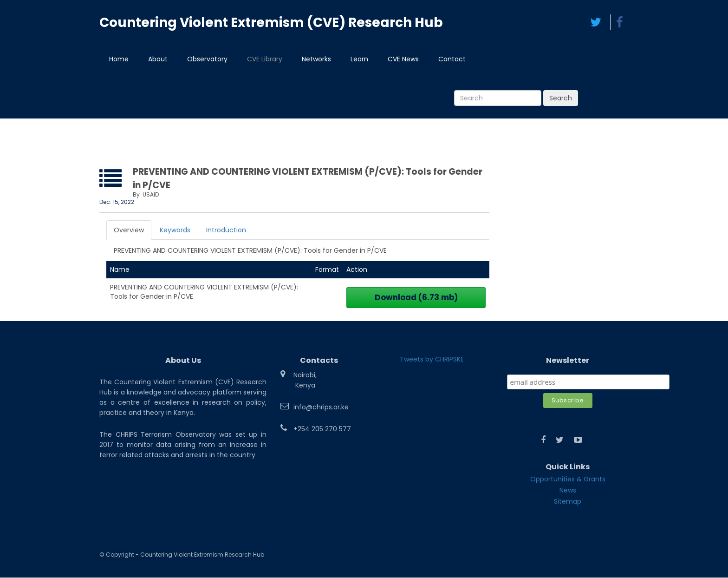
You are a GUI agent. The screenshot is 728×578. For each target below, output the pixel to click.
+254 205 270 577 (322, 429)
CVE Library (265, 59)
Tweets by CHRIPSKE (432, 360)
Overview (129, 230)
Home (119, 59)
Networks (316, 59)
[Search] (498, 99)
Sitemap (568, 502)
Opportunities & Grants (568, 479)
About (158, 59)
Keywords (175, 230)
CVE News (403, 59)
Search (561, 99)
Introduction (226, 230)
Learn (359, 59)
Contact (452, 59)
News (568, 491)
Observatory (207, 59)
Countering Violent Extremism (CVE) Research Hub (271, 23)
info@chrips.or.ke (321, 407)
